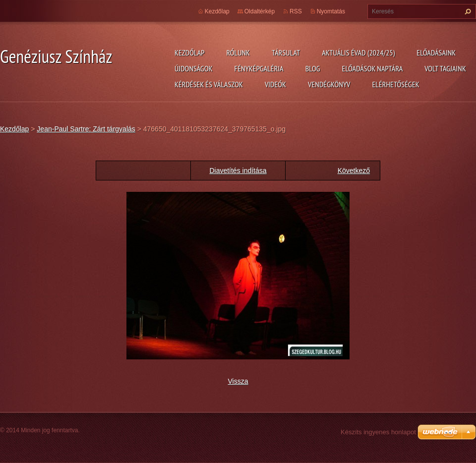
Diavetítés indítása (238, 171)
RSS (296, 11)
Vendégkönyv (329, 84)
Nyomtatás (331, 11)
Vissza (238, 381)
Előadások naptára (373, 68)
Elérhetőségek (396, 84)
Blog (313, 68)
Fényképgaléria (259, 68)
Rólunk (238, 53)
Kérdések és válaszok (209, 84)
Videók (275, 84)
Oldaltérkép (260, 11)
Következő (354, 171)
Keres (467, 11)
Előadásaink (436, 53)
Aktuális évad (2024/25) (358, 53)
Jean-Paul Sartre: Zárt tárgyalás (86, 129)
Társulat (286, 53)
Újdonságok (194, 68)
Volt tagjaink (445, 68)
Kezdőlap (189, 53)
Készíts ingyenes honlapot (378, 432)
